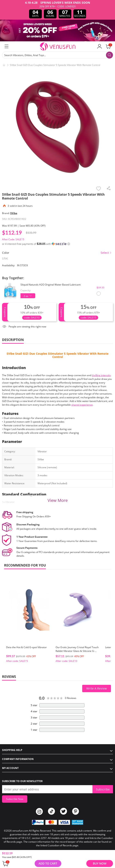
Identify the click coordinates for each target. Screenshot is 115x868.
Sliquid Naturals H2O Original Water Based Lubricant (51, 285)
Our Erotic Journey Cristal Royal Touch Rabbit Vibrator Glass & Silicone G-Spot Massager (77, 651)
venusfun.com (20, 831)
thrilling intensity (101, 375)
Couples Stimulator (50, 354)
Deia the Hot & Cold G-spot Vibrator (26, 647)
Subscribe (103, 789)
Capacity (25, 290)
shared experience (82, 405)
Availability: (9, 265)
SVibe (14, 213)
